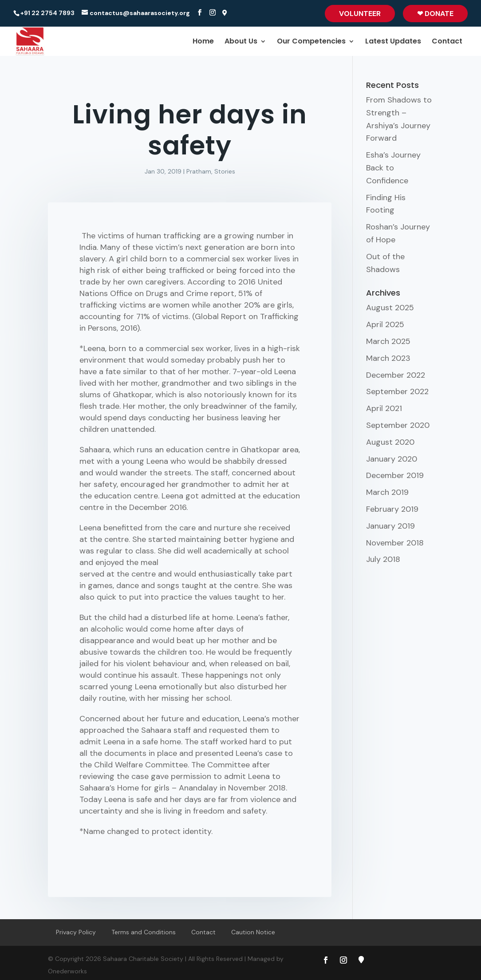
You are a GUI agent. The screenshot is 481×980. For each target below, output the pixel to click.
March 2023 (388, 358)
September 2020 (398, 425)
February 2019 (392, 509)
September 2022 (397, 391)
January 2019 (390, 526)
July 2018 (383, 559)
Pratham (199, 171)
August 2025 (390, 308)
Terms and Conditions (144, 932)
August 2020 (390, 442)
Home (203, 42)
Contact (447, 42)
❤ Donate (435, 14)
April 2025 (385, 324)
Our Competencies (311, 42)
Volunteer (360, 14)
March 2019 (387, 492)
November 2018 (395, 543)
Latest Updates (393, 42)
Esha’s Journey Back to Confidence (393, 168)
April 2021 (384, 408)
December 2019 (395, 475)
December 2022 (396, 375)
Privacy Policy (76, 932)
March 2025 (388, 341)
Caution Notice (253, 932)
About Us (241, 42)
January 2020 (392, 459)
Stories (225, 171)
